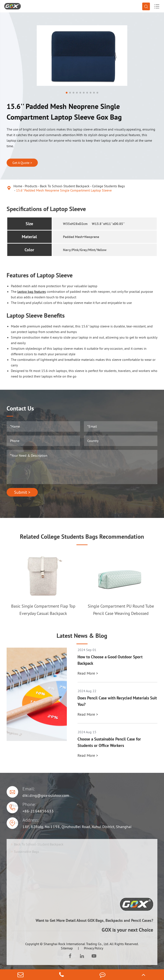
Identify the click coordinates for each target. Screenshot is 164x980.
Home (18, 186)
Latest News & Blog (82, 636)
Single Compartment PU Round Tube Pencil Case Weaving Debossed (121, 610)
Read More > (88, 673)
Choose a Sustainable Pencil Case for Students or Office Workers (109, 742)
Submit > (22, 492)
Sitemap (67, 948)
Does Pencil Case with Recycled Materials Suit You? (117, 701)
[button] (67, 93)
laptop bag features (32, 291)
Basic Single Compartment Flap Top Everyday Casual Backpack (43, 610)
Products (31, 186)
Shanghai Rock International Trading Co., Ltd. (76, 944)
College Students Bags (108, 186)
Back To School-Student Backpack (65, 186)
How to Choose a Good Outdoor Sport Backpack (110, 660)
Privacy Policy (94, 948)
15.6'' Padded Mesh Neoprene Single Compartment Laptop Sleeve (64, 190)
